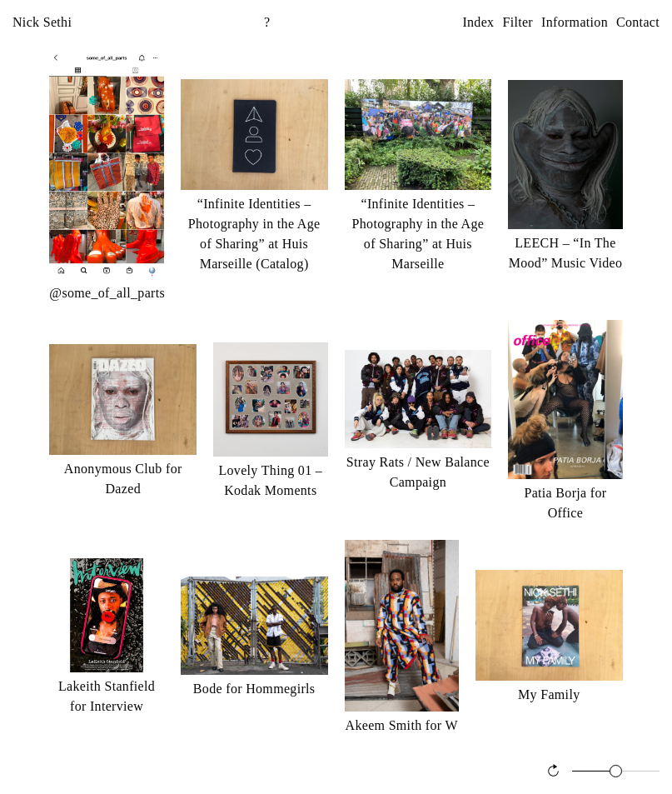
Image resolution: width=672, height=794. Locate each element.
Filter (518, 22)
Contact (638, 22)
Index (478, 22)
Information (575, 22)
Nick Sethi (42, 22)
